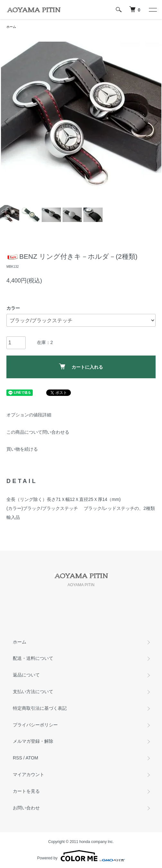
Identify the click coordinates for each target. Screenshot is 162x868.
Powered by (81, 856)
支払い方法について (33, 692)
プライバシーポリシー (35, 725)
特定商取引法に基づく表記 (40, 708)
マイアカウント (29, 774)
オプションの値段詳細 (29, 415)
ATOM (32, 758)
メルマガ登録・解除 (33, 741)
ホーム (11, 27)
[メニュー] (152, 10)
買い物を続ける (22, 449)
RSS (17, 758)
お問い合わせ (26, 808)
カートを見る (26, 791)
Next (155, 122)
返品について (26, 675)
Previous (7, 122)
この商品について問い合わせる (38, 432)
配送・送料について (33, 658)
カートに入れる (81, 367)
